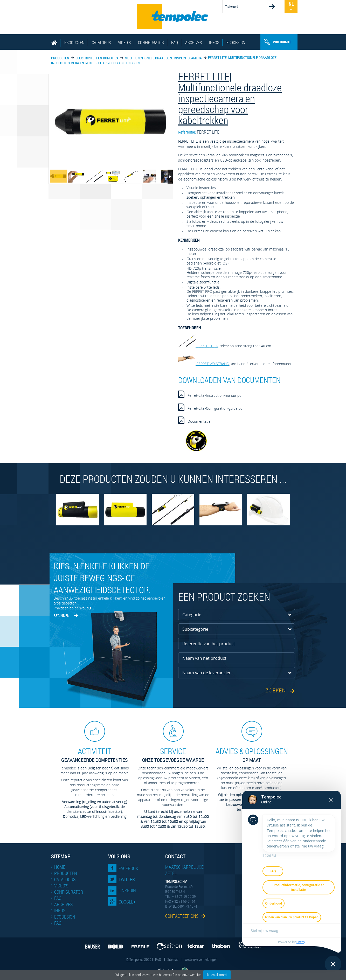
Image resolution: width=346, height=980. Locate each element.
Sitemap (173, 959)
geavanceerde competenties (94, 755)
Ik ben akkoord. (217, 975)
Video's (124, 43)
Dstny (301, 942)
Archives (193, 43)
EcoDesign (236, 43)
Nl (291, 4)
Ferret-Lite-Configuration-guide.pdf (211, 407)
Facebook (128, 868)
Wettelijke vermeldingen (201, 959)
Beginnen (62, 616)
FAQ (175, 43)
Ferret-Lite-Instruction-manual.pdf (210, 394)
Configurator (151, 43)
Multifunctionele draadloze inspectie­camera (163, 58)
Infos (214, 43)
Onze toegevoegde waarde (173, 755)
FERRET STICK (198, 346)
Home (60, 867)
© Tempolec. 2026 (139, 959)
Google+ (127, 902)
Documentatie (194, 420)
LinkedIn (127, 891)
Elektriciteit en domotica (97, 58)
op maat (252, 755)
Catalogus (101, 43)
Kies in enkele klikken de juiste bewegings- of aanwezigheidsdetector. (102, 578)
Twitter (127, 879)
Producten (74, 43)
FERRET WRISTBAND (204, 364)
